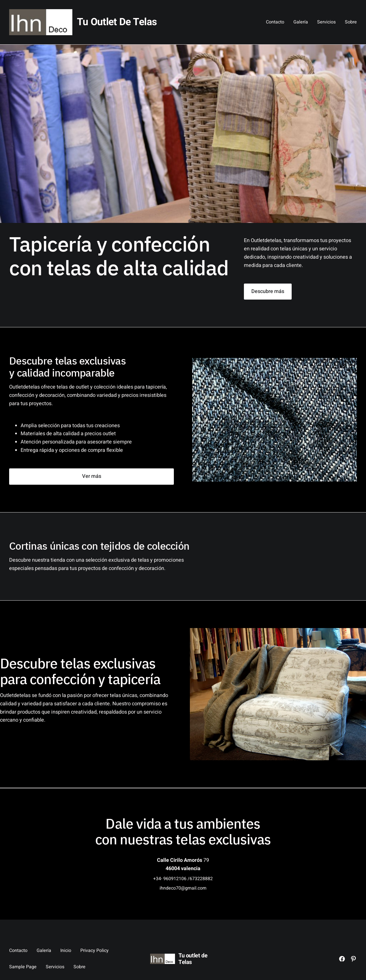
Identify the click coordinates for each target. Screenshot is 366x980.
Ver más (92, 476)
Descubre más (268, 291)
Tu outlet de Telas (117, 22)
